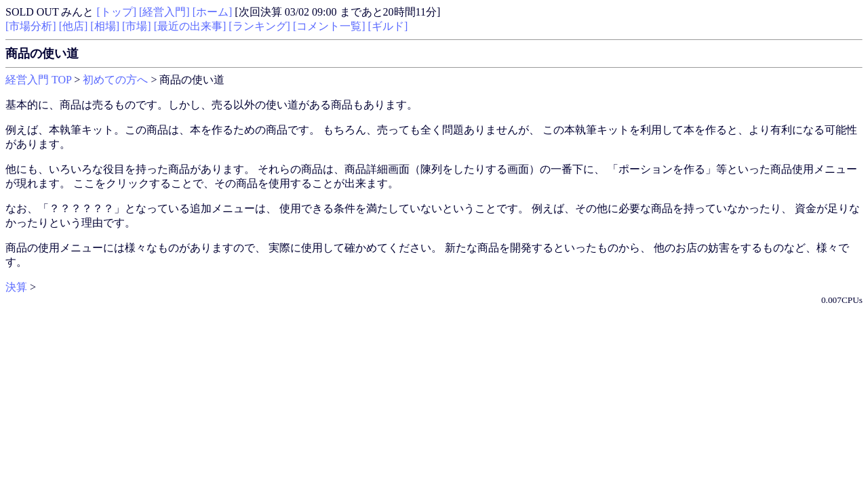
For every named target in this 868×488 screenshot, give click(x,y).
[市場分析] (31, 26)
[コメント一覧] (329, 26)
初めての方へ (115, 80)
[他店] (74, 26)
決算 (16, 287)
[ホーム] (213, 12)
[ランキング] (259, 26)
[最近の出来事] (190, 26)
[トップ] (116, 12)
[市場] (137, 26)
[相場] (105, 26)
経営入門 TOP (38, 80)
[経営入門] (164, 12)
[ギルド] (388, 26)
